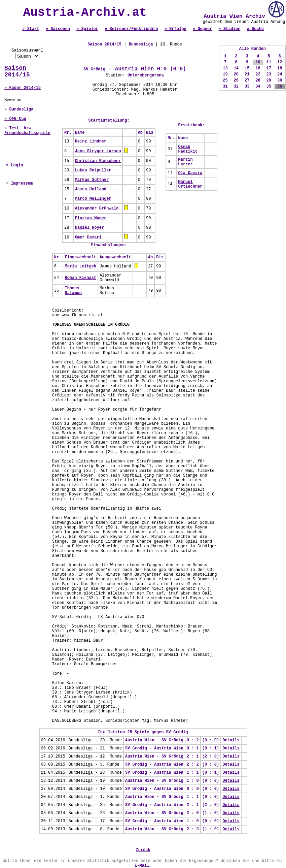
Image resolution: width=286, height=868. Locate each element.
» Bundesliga (19, 109)
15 (247, 68)
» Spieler (87, 29)
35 (269, 87)
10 (258, 62)
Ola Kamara (190, 173)
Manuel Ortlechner (190, 184)
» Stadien (230, 29)
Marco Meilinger (93, 199)
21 (247, 74)
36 (280, 87)
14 (236, 68)
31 (225, 87)
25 (225, 81)
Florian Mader (91, 218)
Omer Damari (88, 237)
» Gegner (203, 29)
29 (269, 81)
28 (258, 81)
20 (236, 74)
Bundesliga (141, 44)
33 (247, 87)
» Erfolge (175, 29)
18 (280, 68)
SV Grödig (94, 69)
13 (225, 68)
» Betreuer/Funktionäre (131, 29)
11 (269, 62)
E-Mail (142, 866)
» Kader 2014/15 (23, 88)
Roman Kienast (80, 278)
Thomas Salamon (73, 291)
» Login (14, 165)
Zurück (143, 850)
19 (225, 74)
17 (269, 68)
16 (258, 68)
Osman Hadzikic (188, 149)
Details (231, 740)
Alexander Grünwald (97, 208)
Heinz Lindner (91, 141)
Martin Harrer (186, 162)
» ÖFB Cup (15, 119)
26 (236, 81)
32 (236, 87)
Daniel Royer (90, 228)
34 (258, 87)
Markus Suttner (92, 180)
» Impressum (19, 184)
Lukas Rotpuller (93, 170)
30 (280, 81)
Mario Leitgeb (80, 266)
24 (280, 74)
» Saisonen (58, 29)
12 (280, 62)
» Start (31, 29)
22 (258, 74)
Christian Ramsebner (98, 161)
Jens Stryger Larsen (98, 151)
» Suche (255, 29)
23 (269, 74)
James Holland (91, 189)
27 (247, 81)
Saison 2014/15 (17, 71)
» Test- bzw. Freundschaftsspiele (27, 131)
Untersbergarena (146, 75)
